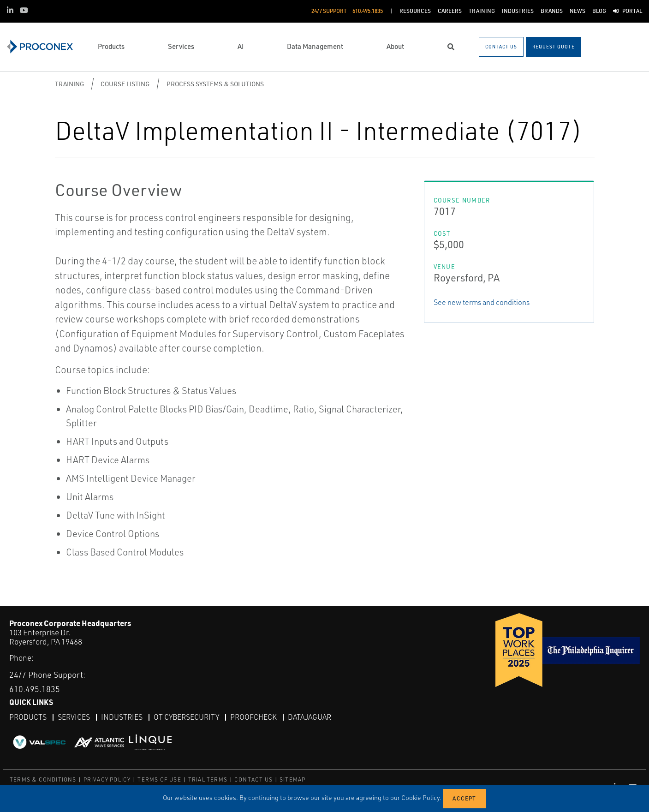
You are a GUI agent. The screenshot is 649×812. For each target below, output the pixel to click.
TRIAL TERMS (208, 779)
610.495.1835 (35, 689)
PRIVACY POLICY (107, 779)
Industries (122, 717)
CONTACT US (253, 779)
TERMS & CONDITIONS (43, 779)
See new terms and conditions (482, 302)
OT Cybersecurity (186, 717)
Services (74, 717)
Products (28, 717)
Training (69, 84)
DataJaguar (310, 717)
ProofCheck (253, 717)
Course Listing (125, 84)
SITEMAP (292, 779)
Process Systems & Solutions (215, 84)
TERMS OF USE (159, 779)
